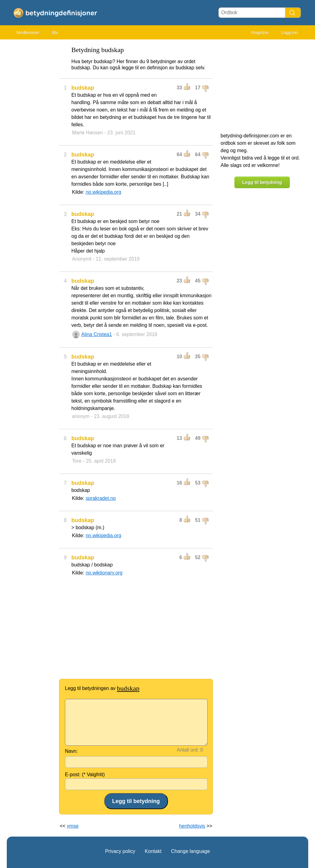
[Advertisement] (31, 136)
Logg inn (289, 33)
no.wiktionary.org (104, 573)
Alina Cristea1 (97, 334)
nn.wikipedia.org (103, 535)
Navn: (71, 751)
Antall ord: (188, 750)
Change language (190, 851)
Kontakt (153, 851)
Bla (55, 33)
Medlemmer (28, 33)
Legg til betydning (262, 182)
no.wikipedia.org (103, 192)
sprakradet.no (101, 498)
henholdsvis (192, 826)
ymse (73, 826)
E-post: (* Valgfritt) (85, 775)
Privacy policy (120, 851)
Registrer (260, 33)
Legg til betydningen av (102, 688)
